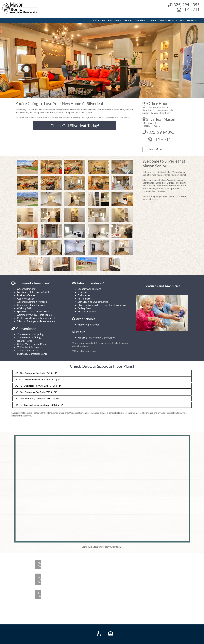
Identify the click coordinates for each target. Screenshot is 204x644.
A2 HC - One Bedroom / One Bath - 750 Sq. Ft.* (38, 386)
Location (152, 20)
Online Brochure (166, 20)
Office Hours (99, 20)
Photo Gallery (114, 20)
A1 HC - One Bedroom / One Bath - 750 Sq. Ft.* (38, 379)
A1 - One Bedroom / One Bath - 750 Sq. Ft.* (36, 373)
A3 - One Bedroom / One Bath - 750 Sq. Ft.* (36, 392)
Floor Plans (140, 20)
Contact (180, 20)
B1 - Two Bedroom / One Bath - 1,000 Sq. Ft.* (37, 398)
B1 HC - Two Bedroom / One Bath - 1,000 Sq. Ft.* (39, 405)
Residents (191, 20)
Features (128, 20)
